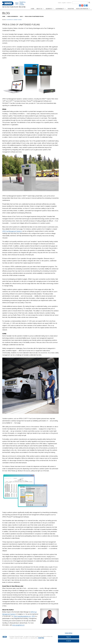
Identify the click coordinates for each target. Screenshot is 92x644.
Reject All (69, 637)
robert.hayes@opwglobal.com (22, 616)
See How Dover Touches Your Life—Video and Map (14, 7)
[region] (46, 637)
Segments (49, 9)
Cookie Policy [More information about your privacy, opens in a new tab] (41, 638)
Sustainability (60, 9)
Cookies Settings (69, 633)
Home (33, 9)
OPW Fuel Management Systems (12, 231)
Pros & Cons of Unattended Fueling (34, 16)
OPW (33, 616)
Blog (21, 16)
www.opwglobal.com (18, 625)
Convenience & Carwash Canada (14, 20)
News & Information (82, 9)
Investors (71, 9)
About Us (39, 9)
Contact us (69, 3)
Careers (59, 3)
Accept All (69, 641)
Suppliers (64, 3)
